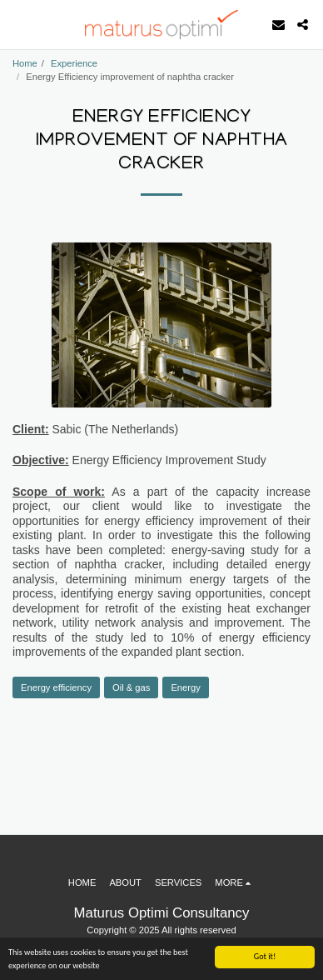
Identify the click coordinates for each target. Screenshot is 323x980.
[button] (18, 24)
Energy (185, 687)
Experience (74, 63)
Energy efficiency (56, 687)
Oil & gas (131, 687)
